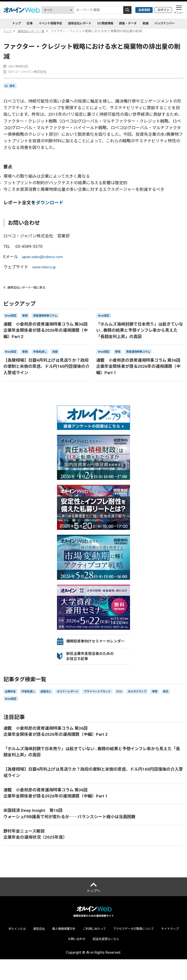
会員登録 (140, 10)
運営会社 (46, 949)
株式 (8, 712)
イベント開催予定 (43, 23)
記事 (19, 23)
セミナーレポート (77, 703)
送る (13, 86)
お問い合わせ (88, 960)
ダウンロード (50, 204)
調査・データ (133, 23)
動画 (154, 23)
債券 (177, 703)
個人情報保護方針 (73, 949)
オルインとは (21, 949)
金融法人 (52, 703)
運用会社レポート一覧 (35, 31)
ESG (137, 703)
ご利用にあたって (108, 949)
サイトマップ (61, 960)
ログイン (162, 10)
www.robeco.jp (46, 268)
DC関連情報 (107, 23)
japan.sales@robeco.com (45, 257)
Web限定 (24, 712)
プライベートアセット (112, 703)
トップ (8, 31)
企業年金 (11, 703)
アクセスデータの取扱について (152, 949)
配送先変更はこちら (121, 960)
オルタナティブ (157, 703)
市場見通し (32, 703)
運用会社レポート (77, 23)
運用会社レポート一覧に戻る (28, 289)
